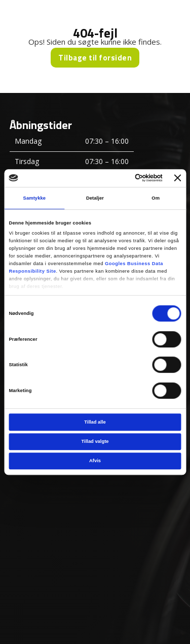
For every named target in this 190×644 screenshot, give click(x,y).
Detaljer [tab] (95, 198)
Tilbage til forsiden (95, 58)
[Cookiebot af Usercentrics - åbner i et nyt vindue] (121, 178)
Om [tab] (156, 198)
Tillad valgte (95, 441)
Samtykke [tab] (35, 198)
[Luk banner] (178, 178)
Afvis (95, 461)
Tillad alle (95, 422)
